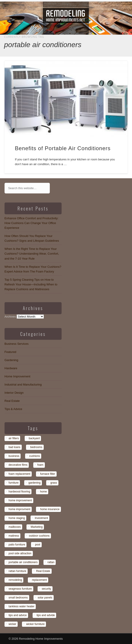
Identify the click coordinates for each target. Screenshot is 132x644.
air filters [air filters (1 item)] (14, 438)
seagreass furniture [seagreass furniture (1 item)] (20, 589)
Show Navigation (109, 41)
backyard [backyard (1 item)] (34, 438)
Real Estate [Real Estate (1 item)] (43, 571)
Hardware (11, 368)
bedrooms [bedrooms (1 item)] (36, 447)
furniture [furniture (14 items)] (14, 483)
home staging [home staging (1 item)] (17, 518)
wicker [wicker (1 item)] (12, 624)
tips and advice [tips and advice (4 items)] (18, 615)
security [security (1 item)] (46, 589)
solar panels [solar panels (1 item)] (45, 598)
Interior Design (14, 393)
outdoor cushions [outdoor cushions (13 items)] (39, 536)
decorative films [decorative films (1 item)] (18, 465)
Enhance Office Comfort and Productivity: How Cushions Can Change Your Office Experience (31, 223)
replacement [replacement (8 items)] (39, 580)
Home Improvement (17, 376)
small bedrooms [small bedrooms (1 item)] (18, 598)
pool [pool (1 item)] (38, 545)
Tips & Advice (13, 409)
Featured (10, 352)
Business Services (17, 344)
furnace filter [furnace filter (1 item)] (48, 474)
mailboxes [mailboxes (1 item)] (15, 527)
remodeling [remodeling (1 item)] (15, 580)
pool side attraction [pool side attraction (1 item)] (20, 553)
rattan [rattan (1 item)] (51, 562)
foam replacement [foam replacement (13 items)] (19, 474)
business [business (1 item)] (14, 456)
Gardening (11, 360)
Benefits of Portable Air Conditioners (63, 148)
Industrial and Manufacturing (23, 385)
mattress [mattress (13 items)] (14, 536)
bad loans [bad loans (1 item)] (14, 447)
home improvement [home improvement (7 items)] (20, 500)
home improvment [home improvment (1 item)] (19, 509)
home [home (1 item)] (43, 492)
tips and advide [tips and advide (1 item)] (46, 615)
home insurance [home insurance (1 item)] (50, 509)
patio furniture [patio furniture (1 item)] (17, 545)
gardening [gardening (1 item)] (34, 483)
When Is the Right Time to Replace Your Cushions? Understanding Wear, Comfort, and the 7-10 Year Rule (32, 254)
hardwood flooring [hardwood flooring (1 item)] (19, 492)
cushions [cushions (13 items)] (35, 456)
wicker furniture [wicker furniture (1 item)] (35, 624)
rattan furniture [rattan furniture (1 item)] (17, 571)
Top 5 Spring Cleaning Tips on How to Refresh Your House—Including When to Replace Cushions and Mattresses (31, 284)
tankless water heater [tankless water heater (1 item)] (22, 606)
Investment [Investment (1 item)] (41, 518)
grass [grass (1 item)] (54, 483)
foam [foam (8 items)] (40, 465)
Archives (10, 317)
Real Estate (12, 401)
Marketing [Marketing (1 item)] (37, 527)
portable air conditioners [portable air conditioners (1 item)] (23, 562)
